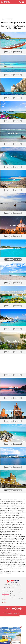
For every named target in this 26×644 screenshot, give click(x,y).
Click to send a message (5, 601)
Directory (20, 590)
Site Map (20, 592)
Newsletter (21, 598)
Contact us (6, 596)
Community (13, 598)
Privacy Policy (17, 613)
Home (4, 19)
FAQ (19, 594)
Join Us (20, 596)
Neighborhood (18, 52)
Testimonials (13, 594)
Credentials (13, 596)
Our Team (12, 592)
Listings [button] (7, 625)
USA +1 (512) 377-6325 (5, 592)
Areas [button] (6, 622)
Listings (7, 52)
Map (12, 52)
